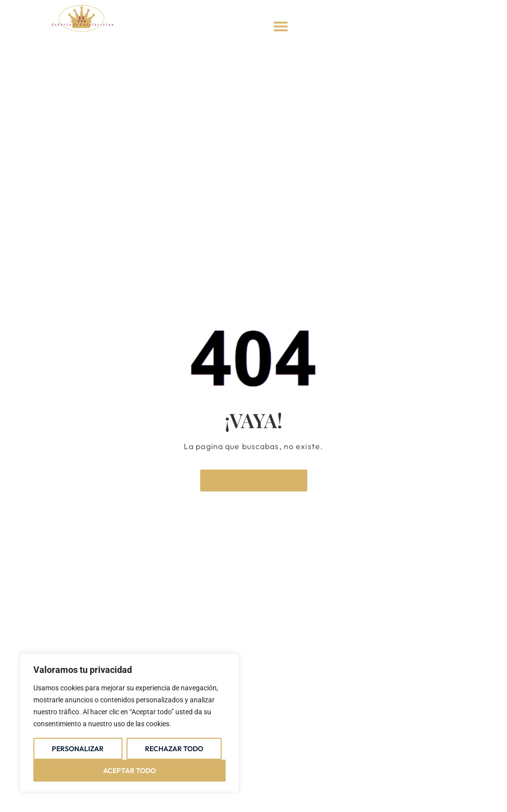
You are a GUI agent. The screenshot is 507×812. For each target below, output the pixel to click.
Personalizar (78, 749)
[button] (281, 26)
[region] (129, 723)
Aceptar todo (129, 771)
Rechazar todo (174, 749)
